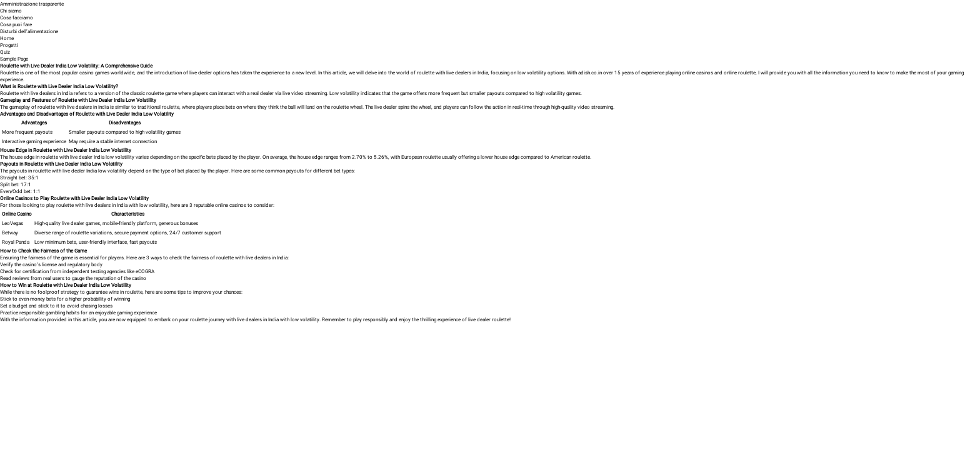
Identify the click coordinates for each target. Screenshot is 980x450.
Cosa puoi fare (16, 24)
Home (7, 38)
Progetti (9, 45)
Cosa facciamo (17, 17)
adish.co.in (590, 72)
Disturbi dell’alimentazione (29, 31)
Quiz (5, 52)
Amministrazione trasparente (32, 3)
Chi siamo (11, 10)
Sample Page (14, 58)
